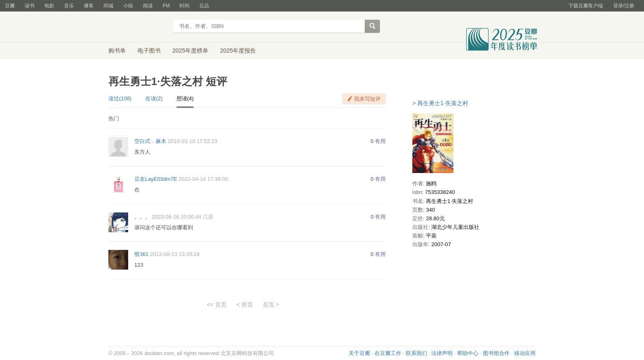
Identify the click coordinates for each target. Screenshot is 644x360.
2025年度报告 (238, 51)
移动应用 (525, 353)
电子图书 (149, 51)
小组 (128, 6)
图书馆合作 (496, 353)
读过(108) (120, 98)
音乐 (69, 6)
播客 (89, 6)
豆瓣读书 (138, 27)
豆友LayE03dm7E (156, 179)
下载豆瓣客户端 (586, 6)
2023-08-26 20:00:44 (177, 217)
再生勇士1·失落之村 (443, 103)
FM (166, 6)
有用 (380, 141)
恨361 (141, 254)
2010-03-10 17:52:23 (193, 141)
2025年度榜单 (190, 51)
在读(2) (154, 98)
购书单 (117, 51)
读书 (30, 6)
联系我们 (416, 353)
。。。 (142, 217)
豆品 (204, 6)
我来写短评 (367, 99)
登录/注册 (624, 6)
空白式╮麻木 (150, 141)
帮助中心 (468, 353)
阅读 (148, 6)
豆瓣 (10, 6)
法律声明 (442, 353)
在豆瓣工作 (388, 353)
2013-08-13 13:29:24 (175, 254)
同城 (108, 6)
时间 (184, 6)
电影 (49, 6)
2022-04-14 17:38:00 (204, 179)
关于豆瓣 (359, 353)
